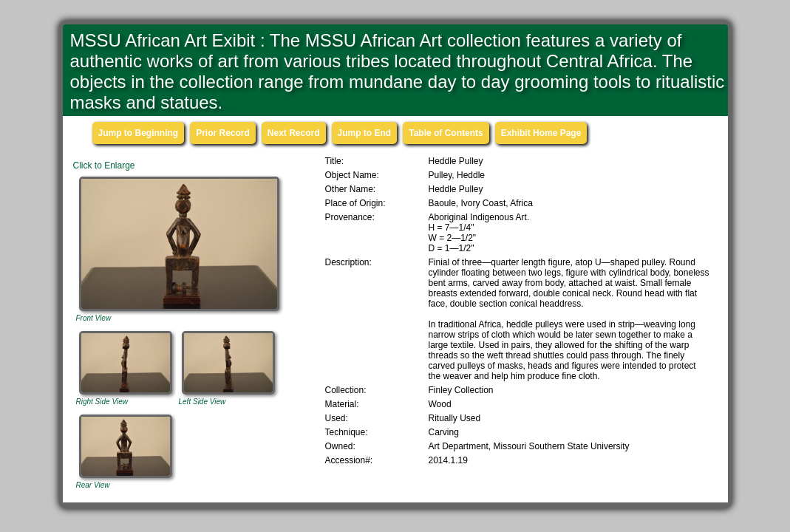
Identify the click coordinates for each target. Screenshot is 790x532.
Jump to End (365, 133)
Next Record (294, 133)
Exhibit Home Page (541, 133)
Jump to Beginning (139, 133)
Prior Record (223, 133)
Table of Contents (446, 133)
